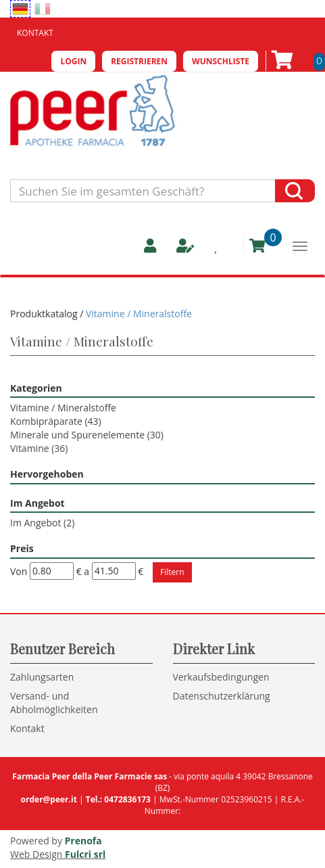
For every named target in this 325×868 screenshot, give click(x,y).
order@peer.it (49, 799)
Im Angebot (42, 523)
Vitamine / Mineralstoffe (63, 408)
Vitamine (39, 448)
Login (73, 61)
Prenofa (83, 841)
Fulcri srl (85, 854)
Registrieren (139, 61)
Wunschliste (221, 61)
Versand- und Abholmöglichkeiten (54, 703)
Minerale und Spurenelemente (87, 435)
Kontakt (35, 33)
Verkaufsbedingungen (221, 677)
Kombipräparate (56, 421)
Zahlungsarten (42, 677)
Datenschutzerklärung (222, 696)
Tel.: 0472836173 (118, 799)
